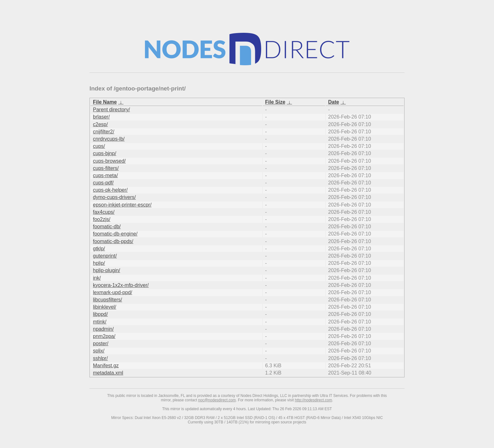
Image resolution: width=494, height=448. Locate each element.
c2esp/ (100, 124)
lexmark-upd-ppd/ (113, 292)
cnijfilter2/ (104, 132)
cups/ (99, 146)
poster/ (101, 343)
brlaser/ (101, 117)
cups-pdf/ (103, 183)
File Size (275, 102)
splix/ (99, 351)
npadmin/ (103, 329)
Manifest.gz (106, 366)
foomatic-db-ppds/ (113, 241)
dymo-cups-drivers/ (114, 197)
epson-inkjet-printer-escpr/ (122, 205)
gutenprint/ (105, 256)
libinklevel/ (105, 307)
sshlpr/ (100, 358)
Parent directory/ (111, 110)
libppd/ (100, 314)
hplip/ (99, 263)
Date (334, 102)
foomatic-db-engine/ (115, 234)
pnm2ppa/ (104, 336)
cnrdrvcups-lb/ (109, 139)
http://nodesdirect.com (313, 400)
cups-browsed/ (109, 161)
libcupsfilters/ (107, 300)
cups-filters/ (106, 168)
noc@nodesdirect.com (217, 400)
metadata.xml (108, 373)
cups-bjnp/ (105, 153)
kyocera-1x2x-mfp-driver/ (121, 285)
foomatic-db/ (107, 227)
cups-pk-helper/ (110, 190)
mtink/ (100, 322)
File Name (105, 102)
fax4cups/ (104, 212)
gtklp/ (99, 249)
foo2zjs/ (102, 219)
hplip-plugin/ (106, 270)
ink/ (97, 278)
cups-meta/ (105, 175)
